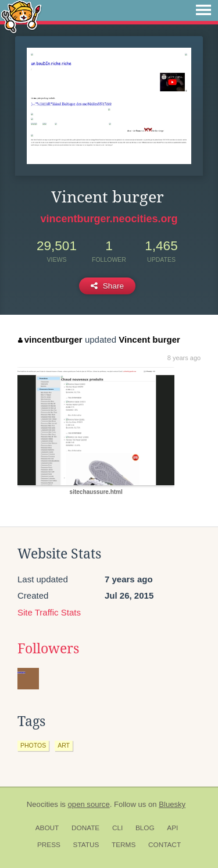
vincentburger (50, 339)
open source (89, 804)
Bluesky (172, 804)
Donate (85, 828)
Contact (165, 845)
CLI (117, 828)
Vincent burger (149, 339)
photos (33, 745)
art (64, 745)
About (47, 828)
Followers (48, 649)
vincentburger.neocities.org (109, 219)
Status (86, 845)
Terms (124, 845)
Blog (145, 828)
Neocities (42, 804)
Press (49, 845)
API (172, 828)
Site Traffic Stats (49, 612)
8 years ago (184, 358)
